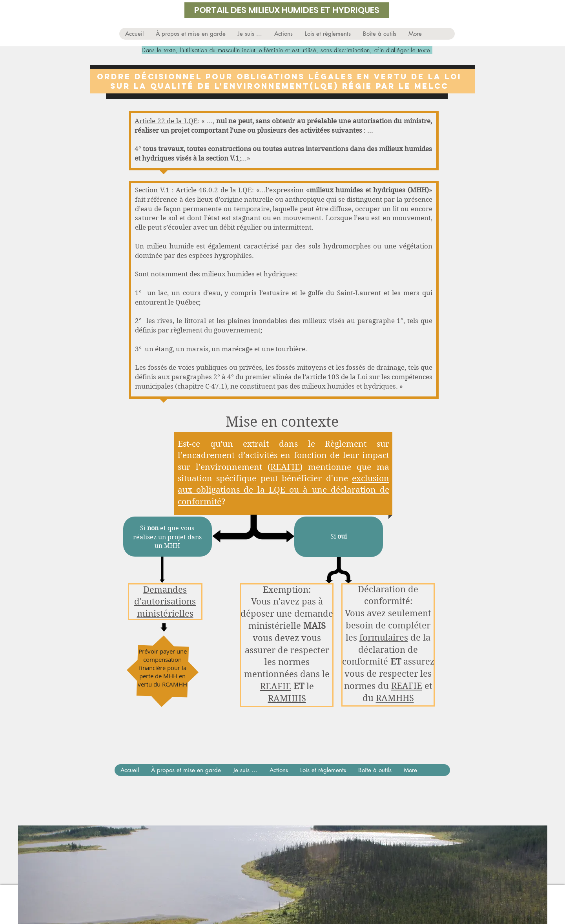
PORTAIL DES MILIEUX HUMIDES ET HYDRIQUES (287, 10)
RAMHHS (287, 698)
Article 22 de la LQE (166, 121)
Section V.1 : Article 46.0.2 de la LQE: (194, 190)
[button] (250, 34)
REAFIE (285, 467)
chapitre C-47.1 (201, 386)
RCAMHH (175, 684)
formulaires (384, 637)
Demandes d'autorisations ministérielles (165, 602)
